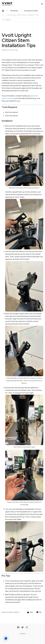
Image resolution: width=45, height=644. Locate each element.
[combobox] (22, 20)
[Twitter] (22, 628)
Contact (23, 634)
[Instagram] (27, 628)
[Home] (3, 11)
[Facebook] (18, 628)
